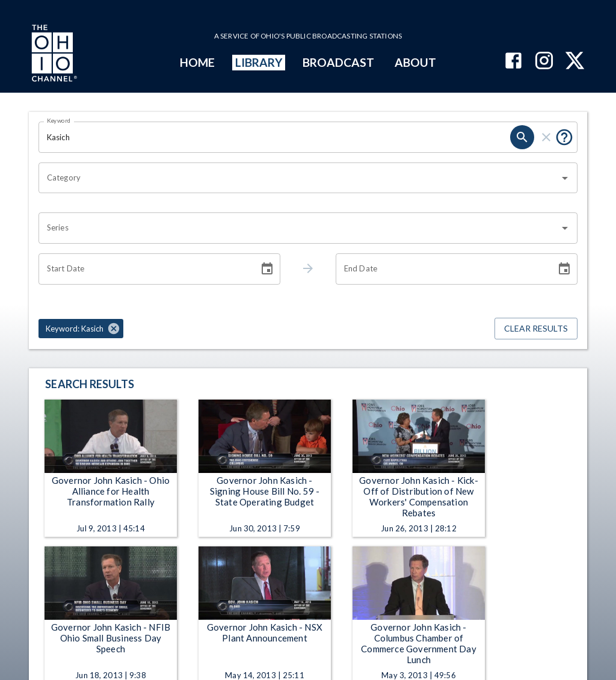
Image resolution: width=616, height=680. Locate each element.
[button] (81, 329)
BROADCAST (339, 62)
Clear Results (536, 329)
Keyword (59, 120)
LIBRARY (259, 62)
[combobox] (299, 178)
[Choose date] (267, 269)
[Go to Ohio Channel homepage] (53, 55)
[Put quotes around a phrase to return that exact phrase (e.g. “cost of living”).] (564, 137)
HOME (197, 62)
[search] (522, 137)
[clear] (546, 137)
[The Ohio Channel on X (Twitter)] (575, 62)
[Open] (565, 178)
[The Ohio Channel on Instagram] (544, 62)
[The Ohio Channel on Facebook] (513, 62)
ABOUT (415, 62)
